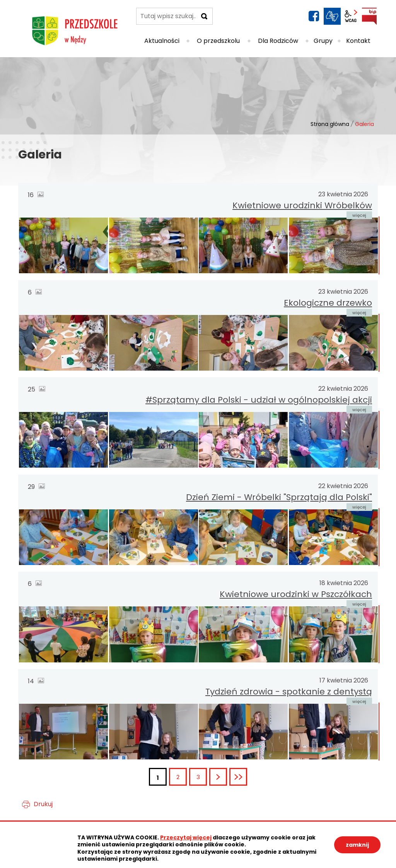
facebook (314, 16)
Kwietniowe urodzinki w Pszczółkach (296, 594)
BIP (369, 16)
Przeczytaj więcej (186, 837)
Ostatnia (247, 777)
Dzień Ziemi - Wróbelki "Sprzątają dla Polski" (279, 497)
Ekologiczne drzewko (328, 303)
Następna (226, 777)
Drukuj (43, 804)
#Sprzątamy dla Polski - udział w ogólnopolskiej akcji (259, 400)
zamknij (357, 845)
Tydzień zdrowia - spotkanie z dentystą (289, 692)
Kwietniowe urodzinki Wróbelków (302, 205)
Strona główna (330, 124)
